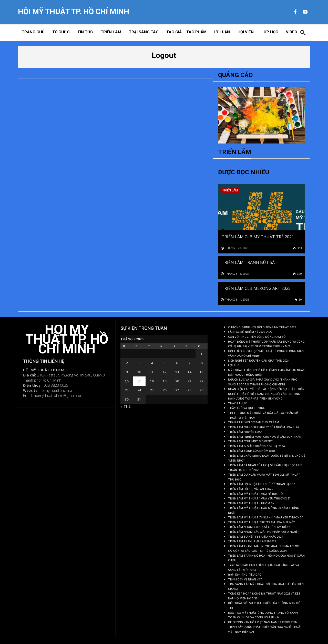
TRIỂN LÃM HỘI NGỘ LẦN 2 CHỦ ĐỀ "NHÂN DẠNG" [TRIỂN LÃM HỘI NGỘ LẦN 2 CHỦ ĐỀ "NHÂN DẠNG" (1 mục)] (262, 484)
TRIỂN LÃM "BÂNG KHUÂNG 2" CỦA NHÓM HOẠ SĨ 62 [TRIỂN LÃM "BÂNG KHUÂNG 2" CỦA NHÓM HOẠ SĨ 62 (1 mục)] (264, 427)
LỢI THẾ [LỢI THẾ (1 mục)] (234, 365)
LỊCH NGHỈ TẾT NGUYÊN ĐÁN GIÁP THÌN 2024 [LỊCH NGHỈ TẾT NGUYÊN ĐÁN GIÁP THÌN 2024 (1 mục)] (259, 361)
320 (299, 274)
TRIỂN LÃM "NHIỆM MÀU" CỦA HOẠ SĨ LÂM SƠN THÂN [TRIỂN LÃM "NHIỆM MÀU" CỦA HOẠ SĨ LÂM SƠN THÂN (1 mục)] (265, 437)
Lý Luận (222, 32)
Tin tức (85, 32)
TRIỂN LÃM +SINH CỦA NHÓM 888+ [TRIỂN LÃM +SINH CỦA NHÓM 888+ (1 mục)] (252, 451)
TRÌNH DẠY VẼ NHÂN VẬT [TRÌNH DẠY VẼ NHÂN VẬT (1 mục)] (245, 579)
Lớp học (270, 32)
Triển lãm (111, 32)
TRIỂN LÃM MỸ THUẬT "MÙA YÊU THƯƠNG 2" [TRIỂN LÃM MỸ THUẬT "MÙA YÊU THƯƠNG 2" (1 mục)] (259, 498)
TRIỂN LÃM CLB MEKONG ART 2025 (256, 288)
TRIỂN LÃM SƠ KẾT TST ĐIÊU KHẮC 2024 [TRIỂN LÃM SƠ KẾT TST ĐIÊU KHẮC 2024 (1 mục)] (255, 537)
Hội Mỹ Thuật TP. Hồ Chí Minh (74, 12)
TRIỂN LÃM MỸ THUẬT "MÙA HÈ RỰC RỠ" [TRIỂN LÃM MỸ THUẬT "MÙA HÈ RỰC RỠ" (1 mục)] (256, 494)
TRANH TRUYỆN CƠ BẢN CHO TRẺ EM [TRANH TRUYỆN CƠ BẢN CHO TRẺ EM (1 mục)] (254, 422)
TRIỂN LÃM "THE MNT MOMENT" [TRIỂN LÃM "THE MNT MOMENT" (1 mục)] (251, 441)
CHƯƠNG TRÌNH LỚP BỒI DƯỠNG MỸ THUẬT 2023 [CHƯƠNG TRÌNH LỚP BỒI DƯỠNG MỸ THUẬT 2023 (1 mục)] (262, 327)
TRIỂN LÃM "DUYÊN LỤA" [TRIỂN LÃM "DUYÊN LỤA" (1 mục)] (245, 432)
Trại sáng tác (144, 32)
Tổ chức (61, 32)
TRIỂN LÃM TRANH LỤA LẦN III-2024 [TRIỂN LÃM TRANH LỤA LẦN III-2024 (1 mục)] (252, 541)
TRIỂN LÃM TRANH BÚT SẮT (250, 262)
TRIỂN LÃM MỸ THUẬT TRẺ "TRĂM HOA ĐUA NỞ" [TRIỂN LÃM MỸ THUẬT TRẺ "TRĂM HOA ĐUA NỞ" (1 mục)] (262, 522)
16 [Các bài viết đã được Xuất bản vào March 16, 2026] (127, 381)
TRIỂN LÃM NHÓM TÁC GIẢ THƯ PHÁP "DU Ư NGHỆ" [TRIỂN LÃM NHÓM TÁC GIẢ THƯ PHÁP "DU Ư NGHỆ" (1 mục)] (263, 532)
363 (299, 248)
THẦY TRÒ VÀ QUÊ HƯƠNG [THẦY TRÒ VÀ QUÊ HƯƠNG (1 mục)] (247, 408)
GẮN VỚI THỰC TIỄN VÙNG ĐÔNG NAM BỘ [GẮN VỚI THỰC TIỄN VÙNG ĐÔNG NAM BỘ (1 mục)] (257, 337)
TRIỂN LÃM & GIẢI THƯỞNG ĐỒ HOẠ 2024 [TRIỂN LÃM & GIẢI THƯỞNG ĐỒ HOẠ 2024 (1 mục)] (256, 446)
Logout (164, 55)
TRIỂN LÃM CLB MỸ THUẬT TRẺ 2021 (258, 237)
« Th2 (125, 406)
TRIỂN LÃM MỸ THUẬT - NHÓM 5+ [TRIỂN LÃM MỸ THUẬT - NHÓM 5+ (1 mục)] (251, 503)
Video (292, 32)
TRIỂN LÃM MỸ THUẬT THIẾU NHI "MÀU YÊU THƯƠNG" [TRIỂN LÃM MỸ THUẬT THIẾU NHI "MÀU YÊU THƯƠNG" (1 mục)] (265, 517)
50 (300, 299)
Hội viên (246, 32)
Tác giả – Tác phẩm (186, 32)
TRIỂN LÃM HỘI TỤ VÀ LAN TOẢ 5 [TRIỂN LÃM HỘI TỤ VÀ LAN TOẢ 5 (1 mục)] (251, 489)
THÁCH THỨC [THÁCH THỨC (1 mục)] (237, 403)
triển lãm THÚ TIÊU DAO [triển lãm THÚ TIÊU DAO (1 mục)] (245, 575)
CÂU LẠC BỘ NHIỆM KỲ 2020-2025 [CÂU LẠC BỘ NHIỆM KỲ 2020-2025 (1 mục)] (250, 332)
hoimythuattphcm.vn (56, 390)
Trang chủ (33, 32)
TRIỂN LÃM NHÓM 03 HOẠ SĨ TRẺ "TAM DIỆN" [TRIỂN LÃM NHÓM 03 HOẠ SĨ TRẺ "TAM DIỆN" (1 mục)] (259, 527)
